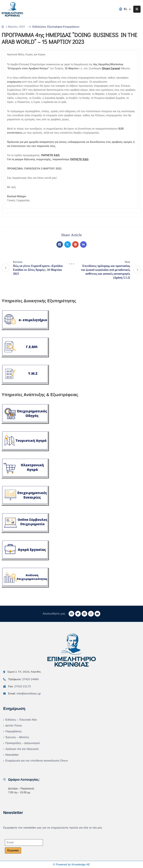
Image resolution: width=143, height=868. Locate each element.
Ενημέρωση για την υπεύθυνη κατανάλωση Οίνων (37, 761)
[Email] (24, 843)
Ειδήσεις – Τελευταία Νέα (21, 720)
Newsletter (12, 755)
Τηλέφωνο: (23, 679)
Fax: (19, 686)
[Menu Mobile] (137, 9)
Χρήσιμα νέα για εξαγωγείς (22, 749)
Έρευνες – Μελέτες (17, 737)
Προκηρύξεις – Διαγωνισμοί (23, 743)
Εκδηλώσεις (39, 27)
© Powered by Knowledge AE (71, 865)
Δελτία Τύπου (14, 726)
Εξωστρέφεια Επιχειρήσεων (63, 27)
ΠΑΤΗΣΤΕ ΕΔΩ (79, 159)
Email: (25, 694)
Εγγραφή (13, 850)
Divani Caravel (111, 68)
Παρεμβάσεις (14, 731)
